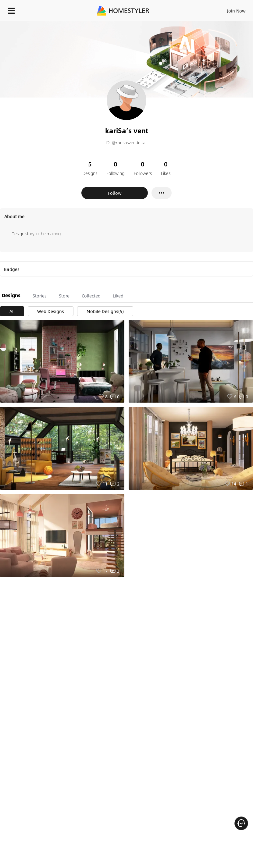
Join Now (236, 11)
